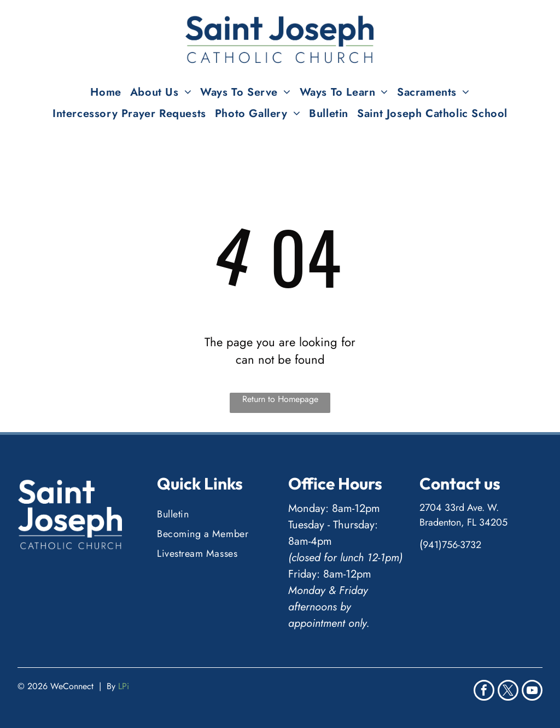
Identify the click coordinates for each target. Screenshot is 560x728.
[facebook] (484, 692)
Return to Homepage (280, 399)
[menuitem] (106, 92)
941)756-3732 (452, 545)
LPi (124, 686)
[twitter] (508, 692)
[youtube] (532, 692)
